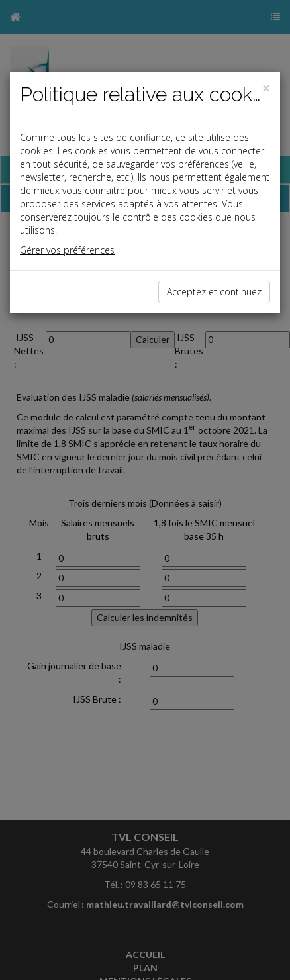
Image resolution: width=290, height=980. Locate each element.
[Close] (266, 88)
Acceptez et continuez (214, 292)
